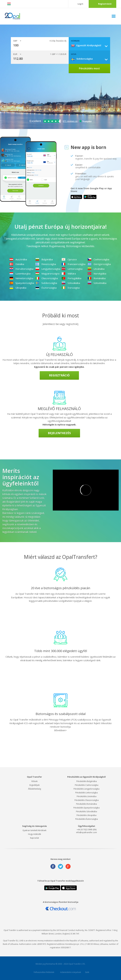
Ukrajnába (18, 288)
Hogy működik (35, 834)
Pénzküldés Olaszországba (87, 800)
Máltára (69, 274)
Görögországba (99, 264)
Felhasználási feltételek (44, 972)
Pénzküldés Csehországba (87, 785)
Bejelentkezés (59, 433)
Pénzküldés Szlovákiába (86, 811)
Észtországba (46, 288)
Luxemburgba (20, 274)
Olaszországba (47, 278)
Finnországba (46, 264)
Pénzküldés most (89, 68)
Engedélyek (35, 785)
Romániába (97, 278)
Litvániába (96, 269)
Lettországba (72, 269)
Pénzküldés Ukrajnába (86, 815)
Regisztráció (105, 4)
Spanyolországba (22, 283)
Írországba (71, 288)
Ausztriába (18, 259)
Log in (80, 4)
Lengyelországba (48, 269)
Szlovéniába (97, 283)
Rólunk (35, 781)
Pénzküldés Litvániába (87, 796)
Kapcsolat (35, 838)
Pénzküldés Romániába (86, 804)
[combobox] (91, 45)
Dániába (17, 264)
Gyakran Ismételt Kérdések (34, 830)
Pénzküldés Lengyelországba (86, 789)
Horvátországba (21, 269)
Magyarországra (47, 274)
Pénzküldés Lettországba (86, 793)
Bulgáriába (44, 259)
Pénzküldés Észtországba (87, 819)
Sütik (87, 972)
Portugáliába (71, 278)
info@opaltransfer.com (86, 832)
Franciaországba (73, 264)
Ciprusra (69, 259)
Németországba (21, 278)
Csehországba (98, 259)
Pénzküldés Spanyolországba (86, 808)
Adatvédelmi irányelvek (71, 972)
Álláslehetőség (35, 789)
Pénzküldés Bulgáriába (87, 781)
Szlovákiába (71, 283)
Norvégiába (97, 274)
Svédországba (46, 283)
